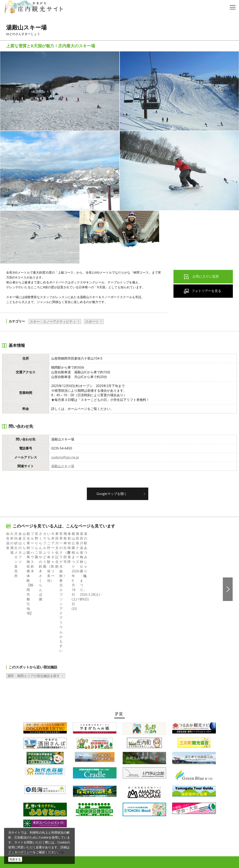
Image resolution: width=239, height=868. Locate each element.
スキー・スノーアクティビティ (53, 321)
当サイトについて (124, 799)
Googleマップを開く (112, 494)
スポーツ (92, 321)
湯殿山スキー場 (63, 466)
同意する (15, 859)
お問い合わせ (195, 799)
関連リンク (173, 799)
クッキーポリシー (20, 852)
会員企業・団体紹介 (92, 799)
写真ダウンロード (44, 799)
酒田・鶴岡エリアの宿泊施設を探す (34, 599)
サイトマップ (151, 799)
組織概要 (67, 799)
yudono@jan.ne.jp (65, 457)
